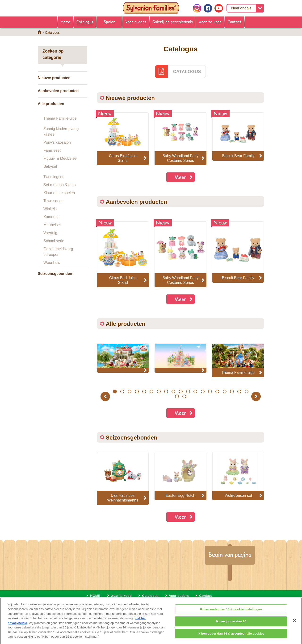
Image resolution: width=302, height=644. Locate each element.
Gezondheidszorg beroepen (58, 252)
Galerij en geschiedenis (173, 22)
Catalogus (85, 22)
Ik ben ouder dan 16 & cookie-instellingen (231, 613)
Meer (180, 177)
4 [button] (137, 391)
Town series (53, 201)
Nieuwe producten (54, 78)
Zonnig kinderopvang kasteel (61, 132)
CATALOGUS (187, 71)
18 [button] (239, 391)
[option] (123, 254)
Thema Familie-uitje (60, 118)
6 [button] (151, 391)
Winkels (50, 209)
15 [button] (217, 391)
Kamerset (51, 217)
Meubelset (52, 225)
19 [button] (246, 391)
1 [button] (115, 391)
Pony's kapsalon (57, 142)
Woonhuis (52, 263)
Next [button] (257, 396)
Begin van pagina (230, 554)
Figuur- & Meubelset (60, 158)
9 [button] (173, 391)
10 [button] (181, 391)
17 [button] (232, 391)
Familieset (52, 150)
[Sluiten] (294, 624)
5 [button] (144, 391)
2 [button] (122, 391)
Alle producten (51, 104)
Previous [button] (106, 396)
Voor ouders (136, 22)
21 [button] (184, 396)
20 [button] (177, 396)
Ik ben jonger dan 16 (231, 625)
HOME (95, 596)
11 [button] (188, 391)
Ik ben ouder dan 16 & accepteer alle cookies (231, 637)
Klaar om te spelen (59, 193)
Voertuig (50, 233)
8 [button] (166, 391)
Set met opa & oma (60, 185)
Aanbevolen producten (58, 91)
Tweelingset (53, 177)
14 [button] (210, 391)
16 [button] (224, 391)
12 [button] (195, 391)
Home (65, 22)
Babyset (50, 166)
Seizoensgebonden (55, 274)
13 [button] (203, 391)
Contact (235, 22)
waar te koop (210, 22)
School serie (54, 241)
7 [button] (159, 391)
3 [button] (129, 391)
